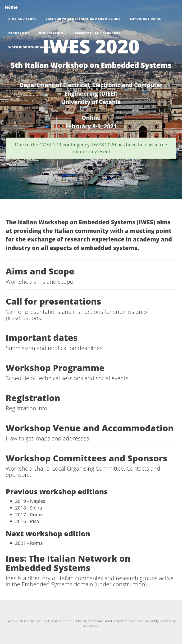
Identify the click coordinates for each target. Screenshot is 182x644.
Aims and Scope (22, 19)
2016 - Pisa (27, 521)
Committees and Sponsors (96, 33)
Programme (19, 33)
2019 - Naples (30, 501)
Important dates (146, 19)
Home (11, 7)
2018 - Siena (29, 508)
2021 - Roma (29, 543)
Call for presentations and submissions (83, 19)
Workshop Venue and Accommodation (43, 47)
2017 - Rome (29, 515)
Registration (51, 33)
